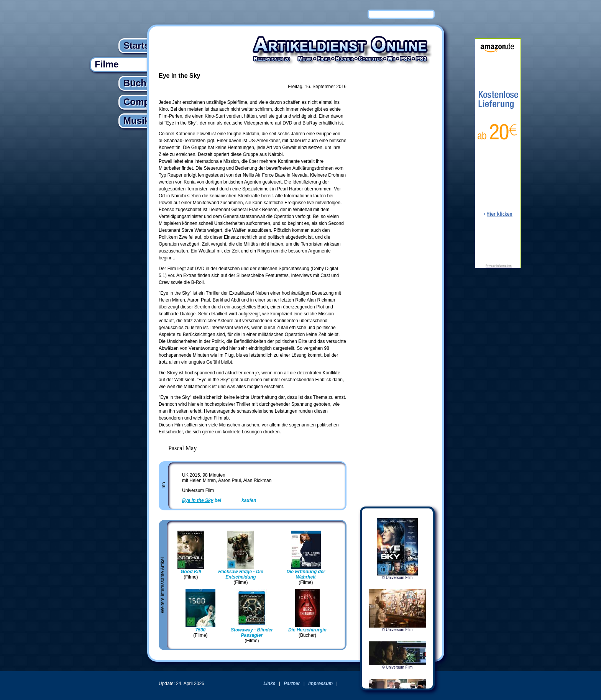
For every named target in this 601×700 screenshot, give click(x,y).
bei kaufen (219, 500)
